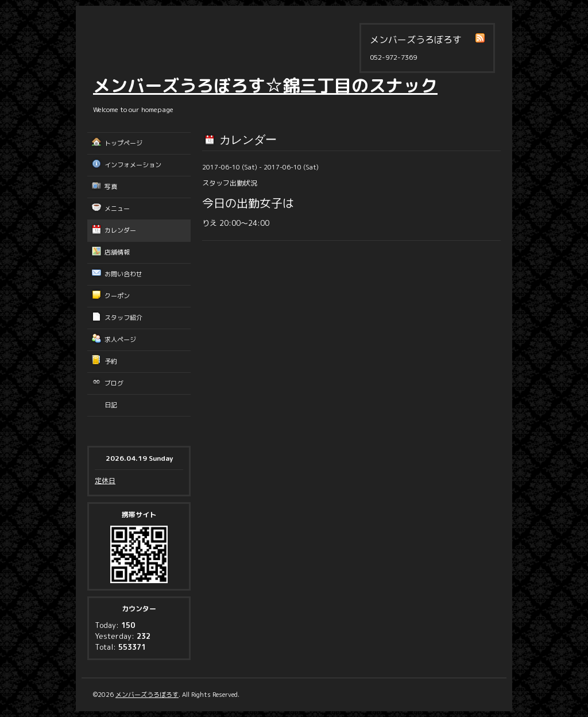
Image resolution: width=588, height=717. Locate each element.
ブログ (114, 383)
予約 (111, 361)
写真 (111, 187)
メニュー (117, 209)
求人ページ (120, 340)
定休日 (105, 481)
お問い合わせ (123, 274)
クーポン (117, 296)
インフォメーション (133, 165)
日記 (111, 405)
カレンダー (120, 230)
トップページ (123, 143)
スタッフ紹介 (123, 318)
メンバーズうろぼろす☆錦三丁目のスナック (265, 86)
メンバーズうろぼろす (147, 695)
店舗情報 (117, 252)
